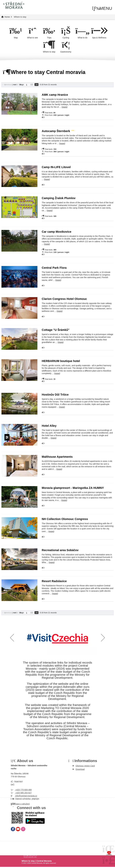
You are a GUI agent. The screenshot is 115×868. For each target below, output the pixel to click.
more (64, 107)
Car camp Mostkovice (57, 232)
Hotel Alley (49, 426)
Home (14, 5)
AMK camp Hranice (55, 95)
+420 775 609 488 (21, 790)
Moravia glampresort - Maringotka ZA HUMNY (73, 488)
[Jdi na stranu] (27, 85)
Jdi (36, 85)
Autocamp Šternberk (58, 131)
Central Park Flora (54, 268)
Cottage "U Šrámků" (56, 330)
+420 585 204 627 (21, 793)
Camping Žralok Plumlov (59, 198)
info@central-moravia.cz (24, 796)
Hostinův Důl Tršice (55, 395)
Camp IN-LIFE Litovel (56, 167)
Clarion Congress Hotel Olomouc (64, 299)
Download (80, 769)
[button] (102, 8)
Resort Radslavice (54, 581)
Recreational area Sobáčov (60, 550)
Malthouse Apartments (57, 457)
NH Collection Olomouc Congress (65, 519)
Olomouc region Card (85, 766)
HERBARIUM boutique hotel (61, 361)
